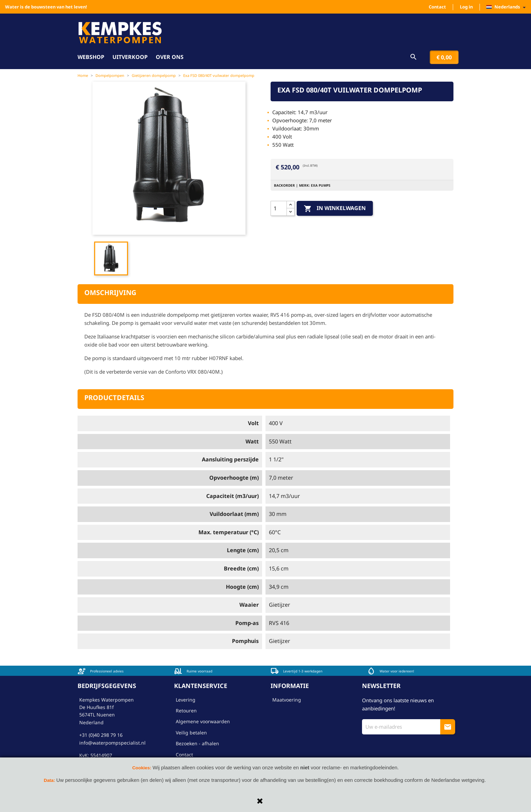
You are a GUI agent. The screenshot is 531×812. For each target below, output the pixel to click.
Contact (437, 7)
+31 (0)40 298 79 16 (101, 735)
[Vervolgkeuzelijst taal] (508, 7)
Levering (186, 700)
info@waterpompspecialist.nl (112, 743)
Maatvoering (287, 700)
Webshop (91, 57)
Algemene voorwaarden (203, 721)
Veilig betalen (191, 733)
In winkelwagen (335, 209)
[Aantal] (279, 208)
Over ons (170, 57)
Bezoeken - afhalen (197, 743)
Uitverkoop (130, 57)
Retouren (186, 711)
